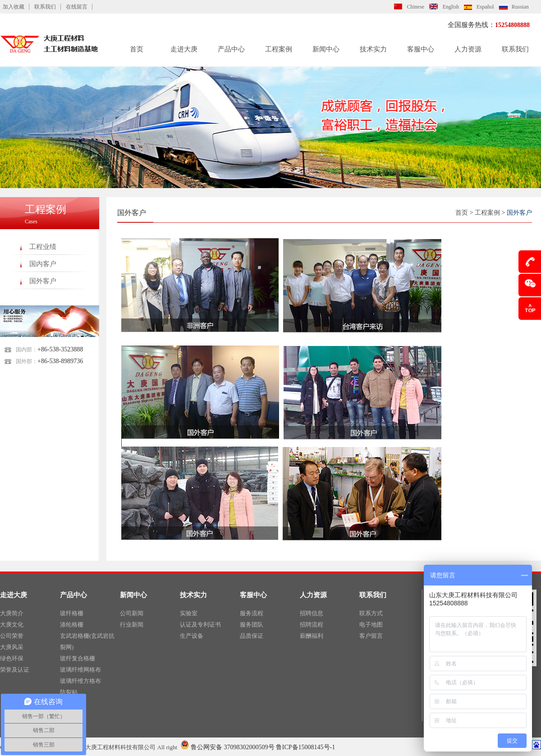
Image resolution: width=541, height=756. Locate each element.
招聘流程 (312, 625)
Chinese (416, 7)
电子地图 (371, 625)
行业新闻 (132, 625)
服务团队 (252, 625)
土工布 (69, 715)
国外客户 (43, 281)
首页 (137, 49)
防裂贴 (69, 692)
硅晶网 (69, 703)
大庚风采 (12, 647)
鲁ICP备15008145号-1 (305, 747)
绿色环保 (12, 658)
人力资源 (468, 49)
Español (485, 7)
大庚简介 (12, 613)
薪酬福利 (312, 636)
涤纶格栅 (72, 625)
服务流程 (252, 613)
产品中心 (231, 49)
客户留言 (371, 636)
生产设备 (192, 636)
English (451, 7)
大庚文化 (12, 625)
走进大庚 (184, 49)
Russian (520, 7)
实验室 (189, 613)
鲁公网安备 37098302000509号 (227, 747)
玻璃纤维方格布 (80, 681)
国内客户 (43, 264)
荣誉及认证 (15, 670)
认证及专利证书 (200, 625)
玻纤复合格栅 (78, 658)
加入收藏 (14, 7)
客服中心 (421, 49)
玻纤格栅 (72, 613)
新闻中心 (326, 49)
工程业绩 (43, 247)
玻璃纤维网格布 (80, 670)
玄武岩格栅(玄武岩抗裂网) (87, 641)
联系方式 (371, 613)
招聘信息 (312, 613)
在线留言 (77, 7)
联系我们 (45, 7)
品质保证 (252, 636)
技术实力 (373, 49)
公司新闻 (132, 613)
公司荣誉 (12, 636)
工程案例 (279, 49)
